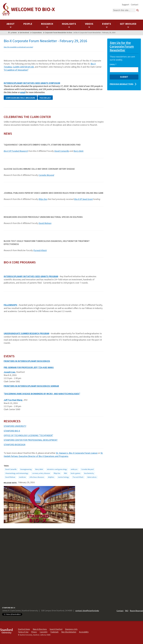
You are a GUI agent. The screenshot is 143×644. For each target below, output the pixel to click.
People (28, 24)
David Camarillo (62, 151)
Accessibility (84, 632)
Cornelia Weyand (46, 175)
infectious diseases (37, 477)
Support (126, 5)
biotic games (76, 473)
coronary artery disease (41, 473)
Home (9, 33)
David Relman (45, 223)
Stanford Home (24, 629)
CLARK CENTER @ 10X (23, 67)
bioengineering (26, 469)
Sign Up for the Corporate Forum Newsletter (122, 46)
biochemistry (89, 473)
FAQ (127, 611)
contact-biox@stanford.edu (87, 611)
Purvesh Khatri (40, 250)
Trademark (54, 632)
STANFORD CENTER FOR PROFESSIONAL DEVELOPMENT (31, 440)
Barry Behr (79, 151)
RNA (66, 473)
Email (113, 64)
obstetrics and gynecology (57, 469)
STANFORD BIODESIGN (15, 445)
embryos (74, 469)
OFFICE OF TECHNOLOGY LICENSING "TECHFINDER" (28, 435)
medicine (22, 477)
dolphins (51, 477)
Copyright (44, 632)
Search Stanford (56, 629)
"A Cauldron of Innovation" (16, 70)
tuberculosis (92, 477)
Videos (89, 25)
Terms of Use (23, 632)
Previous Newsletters (122, 84)
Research (47, 25)
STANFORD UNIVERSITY (15, 426)
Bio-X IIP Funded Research (16, 151)
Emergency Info (71, 629)
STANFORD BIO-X (12, 431)
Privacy (34, 632)
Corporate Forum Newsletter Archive (59, 32)
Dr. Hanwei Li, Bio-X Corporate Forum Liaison (77, 453)
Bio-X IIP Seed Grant (83, 199)
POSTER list (45, 98)
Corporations (37, 32)
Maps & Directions (40, 629)
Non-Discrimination (69, 632)
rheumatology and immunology (17, 473)
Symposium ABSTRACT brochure (20, 98)
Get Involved (128, 25)
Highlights (69, 25)
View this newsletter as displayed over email (18, 47)
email (23, 92)
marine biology (63, 477)
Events (107, 25)
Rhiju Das (43, 199)
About (11, 25)
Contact (135, 5)
